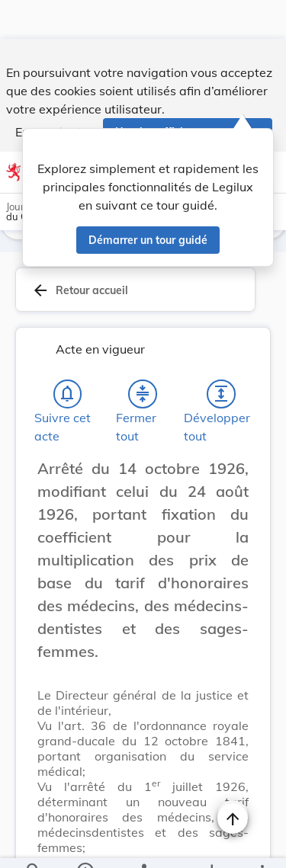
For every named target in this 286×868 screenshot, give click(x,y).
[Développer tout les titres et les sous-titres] (221, 358)
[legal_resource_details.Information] (84, 844)
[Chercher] (34, 844)
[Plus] (262, 844)
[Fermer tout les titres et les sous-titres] (143, 358)
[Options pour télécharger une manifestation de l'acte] (211, 844)
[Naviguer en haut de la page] (233, 780)
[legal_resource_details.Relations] (143, 844)
